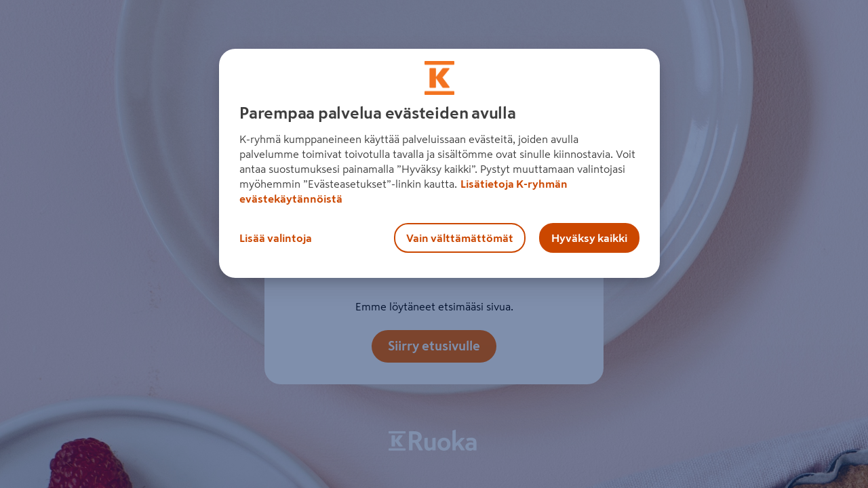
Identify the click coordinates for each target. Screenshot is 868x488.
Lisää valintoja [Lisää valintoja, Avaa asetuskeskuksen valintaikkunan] (276, 238)
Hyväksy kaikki (589, 238)
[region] (439, 163)
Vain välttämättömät (460, 238)
